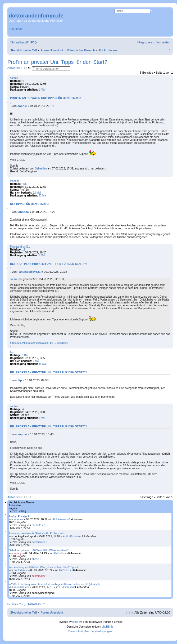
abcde (35, 559)
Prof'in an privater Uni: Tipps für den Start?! (58, 62)
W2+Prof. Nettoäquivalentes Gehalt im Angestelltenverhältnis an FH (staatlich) (55, 584)
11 (24, 250)
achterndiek (39, 576)
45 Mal (43, 364)
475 (24, 184)
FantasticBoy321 (20, 247)
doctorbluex (39, 542)
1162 (25, 355)
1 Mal (42, 90)
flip (12, 352)
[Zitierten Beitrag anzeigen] (39, 279)
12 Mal (37, 193)
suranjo (18, 553)
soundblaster (21, 587)
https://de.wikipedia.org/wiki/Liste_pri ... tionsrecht (39, 343)
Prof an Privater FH (20, 516)
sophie (14, 78)
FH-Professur (61, 519)
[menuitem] (33, 42)
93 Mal (43, 196)
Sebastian (41, 169)
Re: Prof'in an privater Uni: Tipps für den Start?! (48, 264)
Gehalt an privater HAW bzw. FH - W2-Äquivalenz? (39, 550)
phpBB (76, 622)
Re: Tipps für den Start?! (30, 204)
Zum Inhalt (16, 29)
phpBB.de (108, 627)
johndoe (15, 181)
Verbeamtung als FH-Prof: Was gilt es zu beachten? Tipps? (43, 567)
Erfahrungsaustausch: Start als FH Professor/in (36, 533)
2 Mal (36, 361)
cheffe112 (38, 525)
